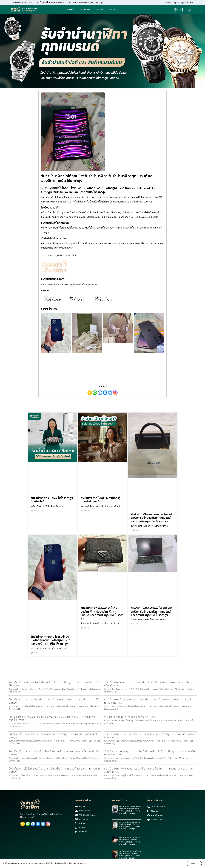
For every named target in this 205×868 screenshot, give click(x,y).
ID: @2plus (79, 300)
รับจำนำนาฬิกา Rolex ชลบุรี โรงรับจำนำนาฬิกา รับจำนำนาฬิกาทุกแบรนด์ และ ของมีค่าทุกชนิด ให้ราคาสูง (148, 770)
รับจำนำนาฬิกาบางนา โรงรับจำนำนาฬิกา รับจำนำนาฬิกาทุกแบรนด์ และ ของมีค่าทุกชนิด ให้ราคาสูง (53, 701)
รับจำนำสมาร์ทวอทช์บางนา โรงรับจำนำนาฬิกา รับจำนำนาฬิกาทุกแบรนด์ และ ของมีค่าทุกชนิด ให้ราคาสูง (53, 718)
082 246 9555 (54, 300)
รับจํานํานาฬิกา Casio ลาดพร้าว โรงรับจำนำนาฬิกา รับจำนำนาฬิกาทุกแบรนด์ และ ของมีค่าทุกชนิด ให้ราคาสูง (149, 701)
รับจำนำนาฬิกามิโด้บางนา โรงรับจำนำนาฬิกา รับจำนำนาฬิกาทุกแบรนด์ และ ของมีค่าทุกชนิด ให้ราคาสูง (130, 841)
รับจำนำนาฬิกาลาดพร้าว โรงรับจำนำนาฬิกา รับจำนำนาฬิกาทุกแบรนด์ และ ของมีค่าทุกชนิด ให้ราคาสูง (102, 613)
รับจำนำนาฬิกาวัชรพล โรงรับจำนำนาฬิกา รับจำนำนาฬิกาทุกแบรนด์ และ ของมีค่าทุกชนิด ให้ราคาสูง (152, 612)
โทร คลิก (51, 298)
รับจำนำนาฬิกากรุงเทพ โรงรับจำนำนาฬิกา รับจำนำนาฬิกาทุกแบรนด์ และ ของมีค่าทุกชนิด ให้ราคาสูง (152, 518)
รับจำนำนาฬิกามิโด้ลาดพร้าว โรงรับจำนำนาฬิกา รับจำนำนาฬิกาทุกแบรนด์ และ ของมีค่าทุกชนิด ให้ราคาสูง (130, 825)
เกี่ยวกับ (113, 9)
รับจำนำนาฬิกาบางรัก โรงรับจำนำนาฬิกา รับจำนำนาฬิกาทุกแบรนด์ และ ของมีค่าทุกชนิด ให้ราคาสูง (54, 736)
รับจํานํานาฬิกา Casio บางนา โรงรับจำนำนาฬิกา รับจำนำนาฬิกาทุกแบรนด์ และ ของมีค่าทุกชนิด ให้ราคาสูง (149, 736)
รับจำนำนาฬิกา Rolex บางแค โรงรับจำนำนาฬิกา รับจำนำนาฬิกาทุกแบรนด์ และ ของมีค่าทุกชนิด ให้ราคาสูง (149, 684)
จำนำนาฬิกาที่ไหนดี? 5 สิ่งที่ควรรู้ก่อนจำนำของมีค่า (100, 500)
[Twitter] (110, 393)
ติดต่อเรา (168, 3)
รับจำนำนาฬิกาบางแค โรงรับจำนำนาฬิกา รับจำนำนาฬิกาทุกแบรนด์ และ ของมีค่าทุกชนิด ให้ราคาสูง (53, 753)
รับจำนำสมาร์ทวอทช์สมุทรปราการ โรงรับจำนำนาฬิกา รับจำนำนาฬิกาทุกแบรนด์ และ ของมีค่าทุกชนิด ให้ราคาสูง (150, 753)
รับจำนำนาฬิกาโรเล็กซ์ (66, 256)
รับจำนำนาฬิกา (50, 256)
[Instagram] (115, 393)
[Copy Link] (90, 393)
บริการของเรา (85, 9)
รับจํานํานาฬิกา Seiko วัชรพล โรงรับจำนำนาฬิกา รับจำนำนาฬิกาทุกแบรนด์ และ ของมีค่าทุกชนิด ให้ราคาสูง (130, 810)
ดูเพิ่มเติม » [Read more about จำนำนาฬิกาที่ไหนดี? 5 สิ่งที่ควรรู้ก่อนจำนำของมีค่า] (85, 510)
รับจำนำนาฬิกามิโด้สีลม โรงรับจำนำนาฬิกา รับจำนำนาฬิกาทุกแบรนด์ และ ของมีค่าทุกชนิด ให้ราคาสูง (54, 770)
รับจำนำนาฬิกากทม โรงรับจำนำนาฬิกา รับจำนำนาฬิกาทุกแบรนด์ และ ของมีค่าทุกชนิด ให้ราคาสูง (50, 640)
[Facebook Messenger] (105, 393)
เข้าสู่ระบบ (176, 3)
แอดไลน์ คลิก (78, 298)
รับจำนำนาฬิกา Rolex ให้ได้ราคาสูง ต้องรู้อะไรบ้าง (52, 500)
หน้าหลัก (71, 9)
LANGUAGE (189, 2)
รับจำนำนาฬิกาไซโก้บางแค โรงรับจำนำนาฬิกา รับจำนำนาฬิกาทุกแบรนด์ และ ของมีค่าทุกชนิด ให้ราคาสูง (54, 684)
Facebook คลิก (106, 298)
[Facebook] (100, 393)
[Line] (95, 393)
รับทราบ (194, 863)
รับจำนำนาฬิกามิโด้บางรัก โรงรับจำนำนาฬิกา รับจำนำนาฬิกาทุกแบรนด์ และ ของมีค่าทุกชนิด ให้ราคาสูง (130, 855)
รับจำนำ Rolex (106, 300)
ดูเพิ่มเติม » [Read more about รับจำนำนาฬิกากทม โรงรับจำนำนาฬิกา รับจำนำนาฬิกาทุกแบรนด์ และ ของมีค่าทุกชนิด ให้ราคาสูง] (35, 652)
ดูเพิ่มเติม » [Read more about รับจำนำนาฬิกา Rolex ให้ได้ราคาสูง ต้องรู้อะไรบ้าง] (35, 510)
